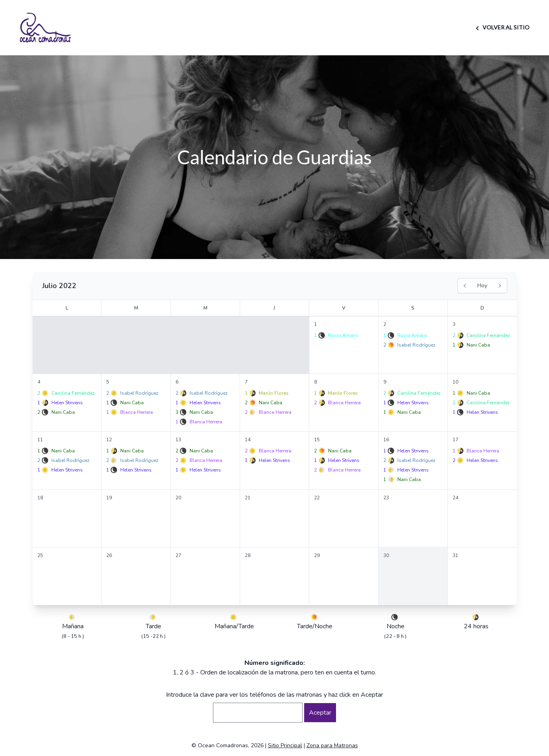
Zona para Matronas (332, 745)
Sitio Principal (285, 745)
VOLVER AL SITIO (501, 27)
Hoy (482, 285)
